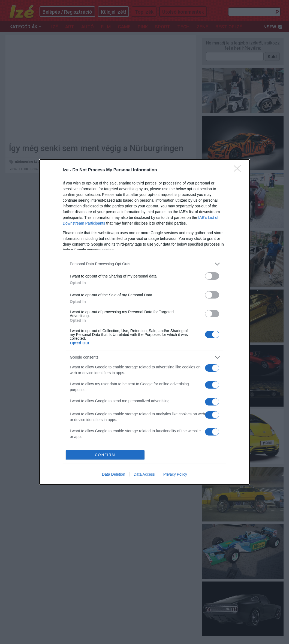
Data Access (144, 474)
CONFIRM (105, 454)
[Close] (239, 170)
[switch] (212, 276)
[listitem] (144, 264)
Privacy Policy (175, 474)
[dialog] (144, 322)
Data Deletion (114, 474)
